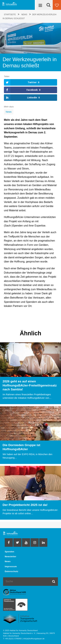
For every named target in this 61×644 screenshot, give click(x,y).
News (9, 112)
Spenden (10, 552)
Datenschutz (11, 571)
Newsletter (10, 556)
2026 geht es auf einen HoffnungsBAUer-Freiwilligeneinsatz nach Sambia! (30, 385)
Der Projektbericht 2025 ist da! (25, 505)
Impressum (11, 566)
